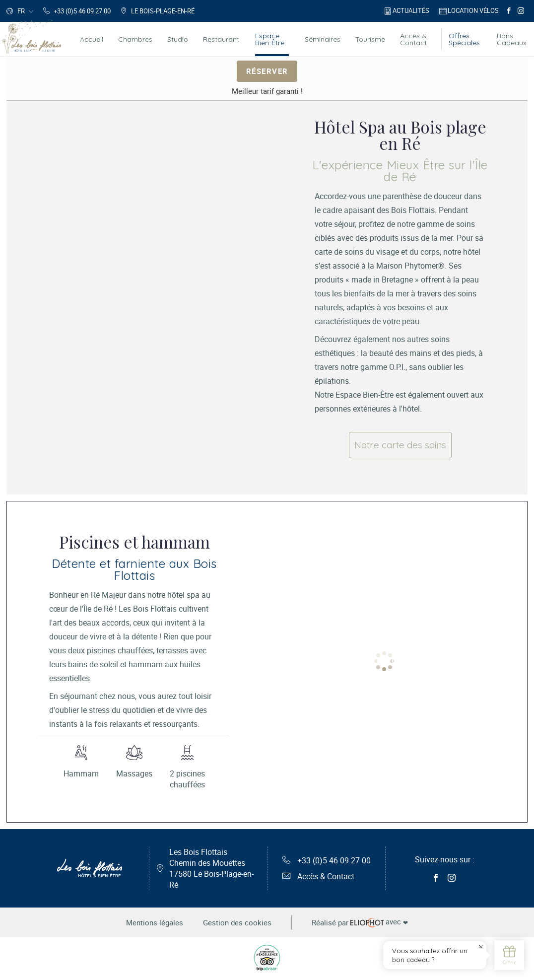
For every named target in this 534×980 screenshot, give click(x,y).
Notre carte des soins (400, 445)
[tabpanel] (152, 290)
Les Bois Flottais (211, 868)
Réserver (267, 70)
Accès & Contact (318, 876)
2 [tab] (381, 661)
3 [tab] (396, 661)
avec (360, 922)
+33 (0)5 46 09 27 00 (327, 860)
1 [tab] (366, 661)
